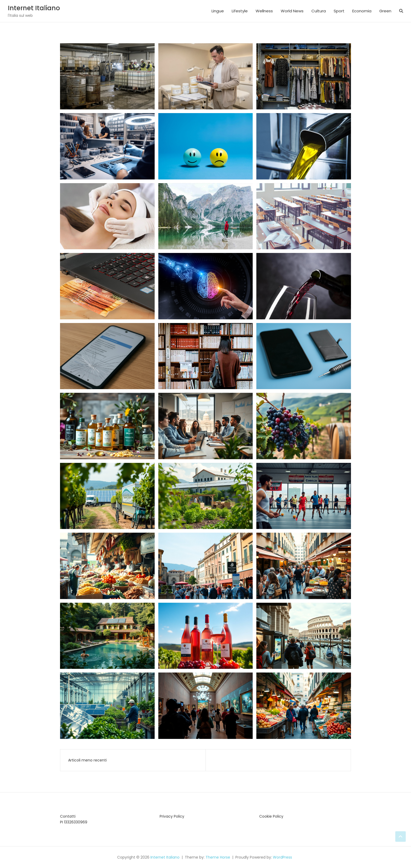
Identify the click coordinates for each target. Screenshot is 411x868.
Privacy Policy (172, 816)
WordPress (282, 857)
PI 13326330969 (74, 822)
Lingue (218, 11)
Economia (362, 11)
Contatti (68, 816)
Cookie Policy (271, 816)
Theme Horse (218, 857)
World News (292, 11)
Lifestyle (240, 11)
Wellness (264, 11)
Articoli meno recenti (87, 760)
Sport (339, 11)
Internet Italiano (34, 8)
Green (385, 11)
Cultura (319, 11)
